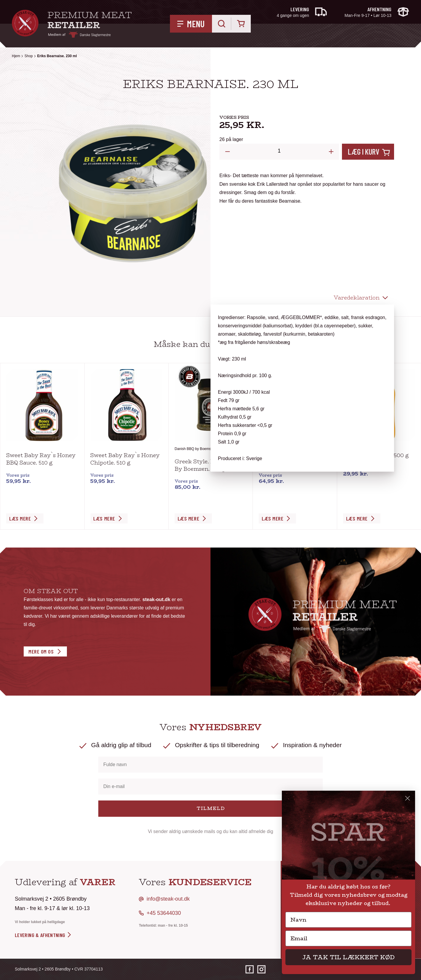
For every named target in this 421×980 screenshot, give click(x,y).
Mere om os (41, 651)
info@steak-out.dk (168, 899)
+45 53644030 (164, 913)
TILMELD (211, 808)
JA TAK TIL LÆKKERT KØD (348, 957)
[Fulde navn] (210, 765)
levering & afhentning (43, 935)
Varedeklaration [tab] (357, 298)
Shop (29, 56)
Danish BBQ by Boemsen (195, 449)
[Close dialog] (408, 798)
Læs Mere (20, 518)
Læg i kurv (364, 152)
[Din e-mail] (210, 787)
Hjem (16, 56)
